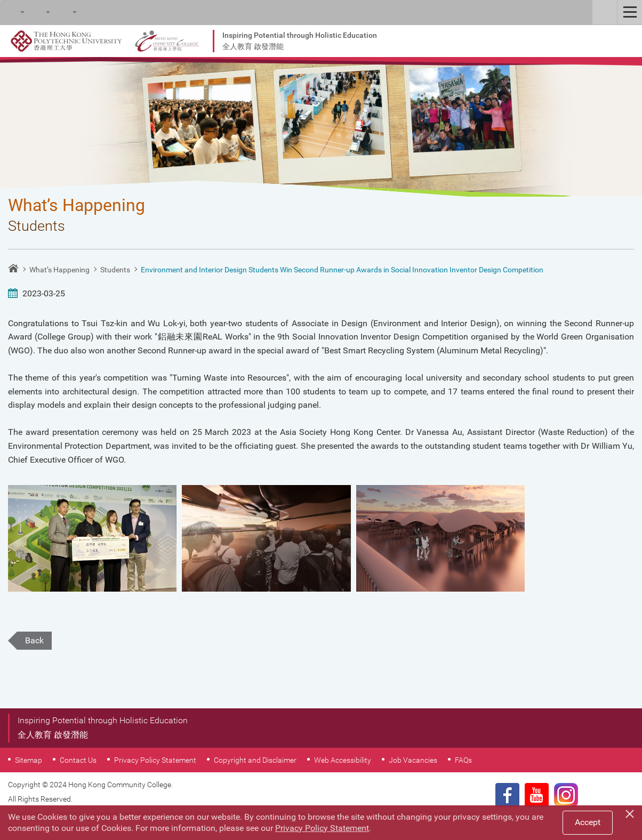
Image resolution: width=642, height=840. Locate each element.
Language (65, 12)
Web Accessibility (343, 760)
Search (12, 12)
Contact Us (78, 760)
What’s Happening (59, 270)
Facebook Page (507, 795)
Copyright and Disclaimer (255, 760)
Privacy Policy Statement (155, 760)
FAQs (463, 760)
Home (13, 268)
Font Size (38, 12)
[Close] (631, 812)
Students (115, 270)
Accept (588, 822)
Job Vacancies (413, 760)
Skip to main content (0, 0)
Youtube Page (537, 795)
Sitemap (29, 760)
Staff (605, 12)
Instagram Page (566, 795)
